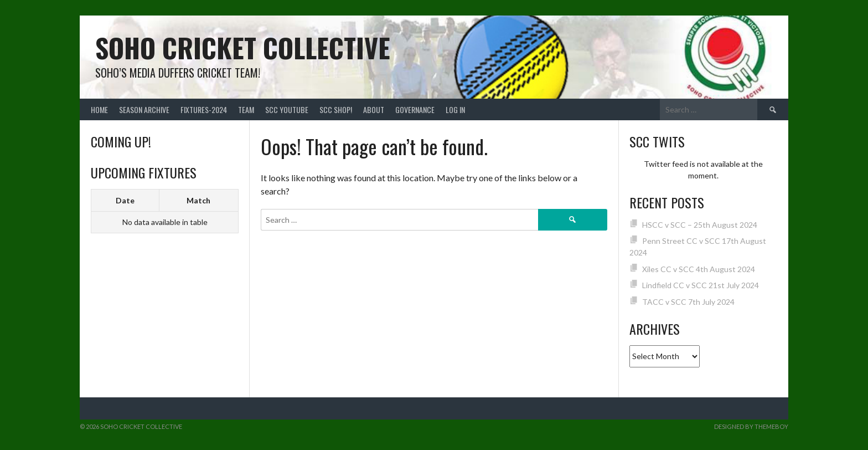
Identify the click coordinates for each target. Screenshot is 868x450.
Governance (415, 109)
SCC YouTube (287, 109)
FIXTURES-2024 (204, 109)
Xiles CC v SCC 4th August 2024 (699, 269)
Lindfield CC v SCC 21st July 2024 (701, 285)
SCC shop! (336, 109)
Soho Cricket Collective (243, 47)
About (374, 109)
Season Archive (144, 109)
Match (198, 200)
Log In (455, 109)
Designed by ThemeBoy (751, 426)
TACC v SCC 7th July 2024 (688, 302)
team (246, 109)
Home (99, 109)
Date (125, 200)
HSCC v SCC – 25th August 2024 (700, 225)
